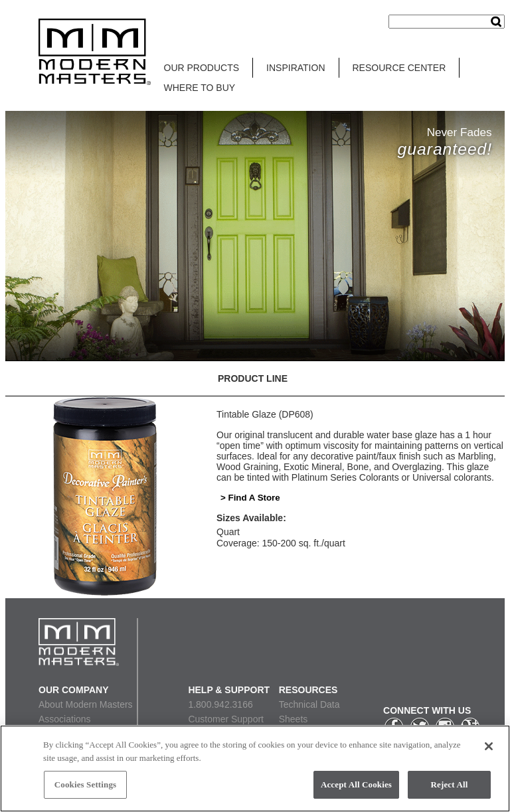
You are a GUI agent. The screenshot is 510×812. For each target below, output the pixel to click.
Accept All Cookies (356, 784)
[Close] (489, 746)
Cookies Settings (85, 784)
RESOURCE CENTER (399, 68)
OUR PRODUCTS (202, 68)
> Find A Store (250, 498)
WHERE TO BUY (200, 88)
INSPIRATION (296, 68)
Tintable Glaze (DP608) (265, 414)
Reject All (450, 784)
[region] (255, 769)
